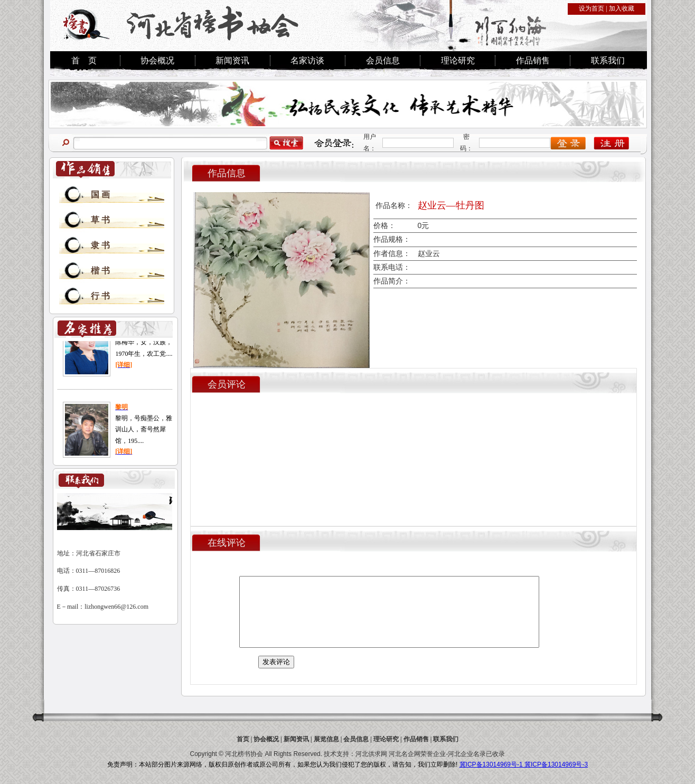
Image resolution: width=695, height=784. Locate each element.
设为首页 (591, 8)
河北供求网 (371, 754)
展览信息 (326, 739)
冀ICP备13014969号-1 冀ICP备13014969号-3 (524, 764)
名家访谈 (307, 60)
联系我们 (608, 60)
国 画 (100, 195)
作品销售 (533, 60)
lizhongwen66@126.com (116, 607)
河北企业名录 (467, 754)
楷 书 (100, 271)
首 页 (84, 60)
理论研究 (458, 60)
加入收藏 (622, 8)
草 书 (100, 220)
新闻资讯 (232, 60)
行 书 (100, 296)
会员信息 (383, 60)
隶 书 (100, 245)
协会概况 (157, 60)
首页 (243, 739)
